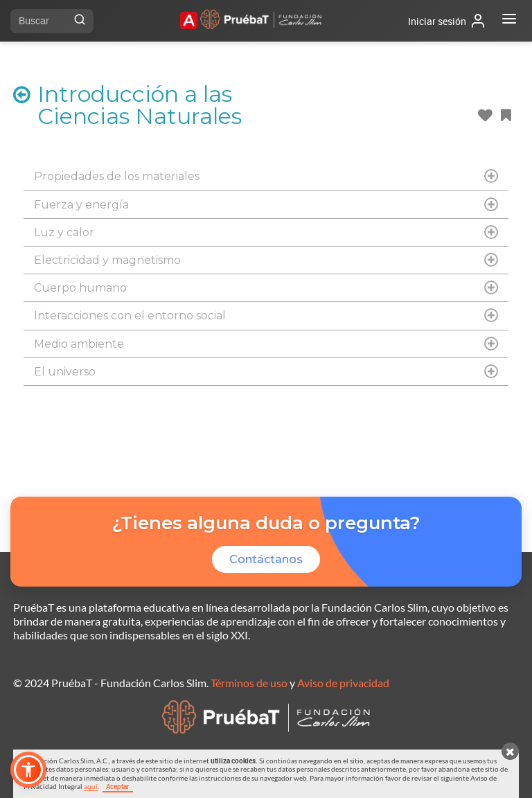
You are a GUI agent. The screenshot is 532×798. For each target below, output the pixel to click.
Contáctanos (266, 559)
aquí (91, 786)
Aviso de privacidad (343, 683)
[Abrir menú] (509, 21)
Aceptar (118, 786)
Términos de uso (249, 683)
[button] (28, 770)
